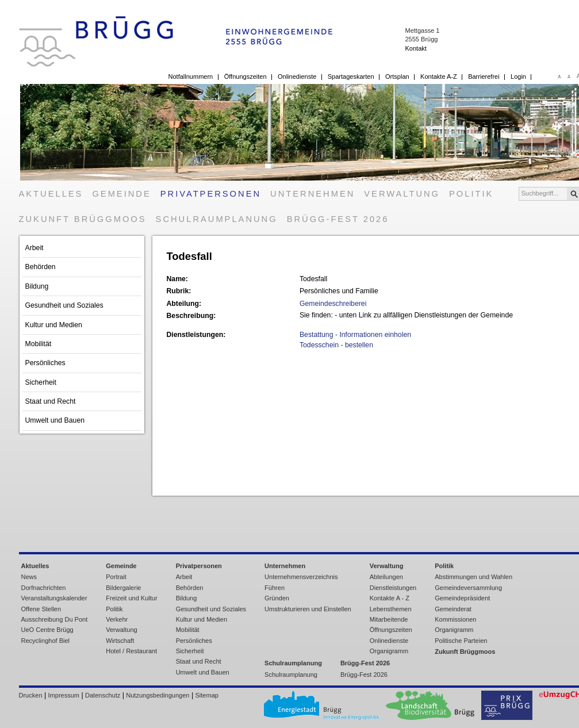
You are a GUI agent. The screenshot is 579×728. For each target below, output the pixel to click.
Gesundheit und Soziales (64, 305)
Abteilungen (386, 577)
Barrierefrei (484, 76)
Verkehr (117, 619)
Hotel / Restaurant (131, 651)
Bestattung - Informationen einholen (355, 335)
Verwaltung (402, 194)
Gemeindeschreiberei (333, 304)
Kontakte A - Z (390, 598)
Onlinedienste (297, 76)
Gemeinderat (453, 609)
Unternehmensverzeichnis (301, 577)
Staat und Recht (51, 401)
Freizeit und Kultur (131, 598)
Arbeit (34, 248)
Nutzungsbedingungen (158, 695)
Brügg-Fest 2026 (338, 219)
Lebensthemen (391, 609)
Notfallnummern (191, 76)
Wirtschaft (120, 641)
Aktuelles (51, 194)
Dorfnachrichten (44, 588)
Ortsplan (397, 76)
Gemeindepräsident (462, 598)
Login (518, 76)
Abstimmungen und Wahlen (473, 577)
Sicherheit (41, 382)
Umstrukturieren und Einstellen (308, 609)
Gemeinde (121, 194)
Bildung (37, 286)
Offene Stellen (41, 609)
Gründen (277, 598)
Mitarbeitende (389, 619)
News (29, 577)
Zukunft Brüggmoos (83, 219)
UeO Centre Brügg (47, 630)
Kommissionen (455, 619)
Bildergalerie (123, 588)
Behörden (41, 267)
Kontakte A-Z (439, 76)
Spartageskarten (351, 76)
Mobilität (39, 344)
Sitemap (207, 695)
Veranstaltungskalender (54, 598)
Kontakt (415, 48)
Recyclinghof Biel (46, 641)
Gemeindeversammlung (468, 588)
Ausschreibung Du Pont (55, 619)
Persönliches (45, 363)
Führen (275, 588)
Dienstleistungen (393, 588)
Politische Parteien (461, 641)
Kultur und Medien (54, 325)
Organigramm (389, 651)
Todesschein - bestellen (336, 345)
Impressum (64, 695)
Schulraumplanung (217, 219)
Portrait (116, 577)
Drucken (31, 695)
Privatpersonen (211, 194)
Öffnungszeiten (246, 76)
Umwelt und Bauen (55, 420)
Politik (471, 194)
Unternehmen (312, 194)
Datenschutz (103, 695)
